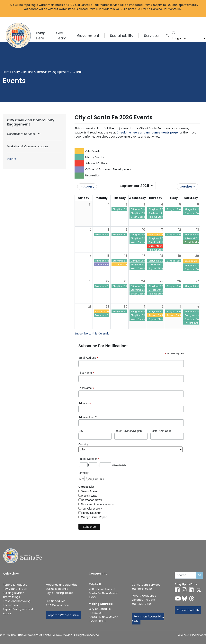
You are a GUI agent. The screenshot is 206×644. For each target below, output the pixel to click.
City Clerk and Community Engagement (42, 72)
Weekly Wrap (89, 496)
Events (12, 159)
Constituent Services (22, 134)
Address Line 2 (88, 417)
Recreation (10, 605)
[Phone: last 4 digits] (105, 465)
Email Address (88, 358)
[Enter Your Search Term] (186, 575)
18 (162, 256)
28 (90, 306)
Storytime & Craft (122, 209)
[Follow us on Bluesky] (184, 599)
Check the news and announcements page (147, 133)
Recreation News (91, 500)
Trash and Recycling (17, 601)
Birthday (83, 473)
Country (83, 444)
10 (144, 230)
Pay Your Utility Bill (15, 589)
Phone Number (89, 459)
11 (162, 230)
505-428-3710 (141, 604)
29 (107, 306)
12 (180, 230)
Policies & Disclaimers (191, 635)
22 (108, 281)
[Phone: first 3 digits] (93, 465)
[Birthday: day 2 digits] (90, 478)
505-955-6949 (142, 589)
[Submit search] (200, 575)
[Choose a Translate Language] (188, 38)
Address (85, 403)
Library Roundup (91, 513)
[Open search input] (167, 36)
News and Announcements (97, 504)
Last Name (86, 388)
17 (144, 256)
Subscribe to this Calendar (93, 334)
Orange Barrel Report (94, 517)
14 (90, 256)
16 (126, 256)
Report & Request (15, 585)
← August (87, 187)
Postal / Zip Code (161, 431)
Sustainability (122, 36)
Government (88, 36)
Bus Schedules (56, 601)
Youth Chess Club (141, 217)
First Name (86, 373)
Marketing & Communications (28, 146)
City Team (61, 36)
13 (198, 230)
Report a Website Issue (63, 615)
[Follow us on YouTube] (178, 599)
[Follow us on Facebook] (177, 590)
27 (197, 281)
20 (197, 256)
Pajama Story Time (159, 217)
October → (188, 187)
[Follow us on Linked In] (191, 590)
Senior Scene (89, 491)
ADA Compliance (57, 605)
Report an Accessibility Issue (148, 619)
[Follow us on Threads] (192, 599)
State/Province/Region (128, 431)
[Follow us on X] (199, 590)
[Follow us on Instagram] (184, 590)
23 (126, 281)
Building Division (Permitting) (14, 595)
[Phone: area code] (84, 465)
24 (143, 281)
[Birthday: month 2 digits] (82, 478)
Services (151, 36)
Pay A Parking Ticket (59, 593)
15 (108, 256)
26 (179, 281)
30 (125, 306)
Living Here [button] (41, 36)
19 (179, 256)
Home (7, 72)
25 (161, 281)
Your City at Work (92, 509)
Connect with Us (188, 610)
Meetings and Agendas (61, 585)
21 (90, 281)
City (81, 431)
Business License (57, 589)
